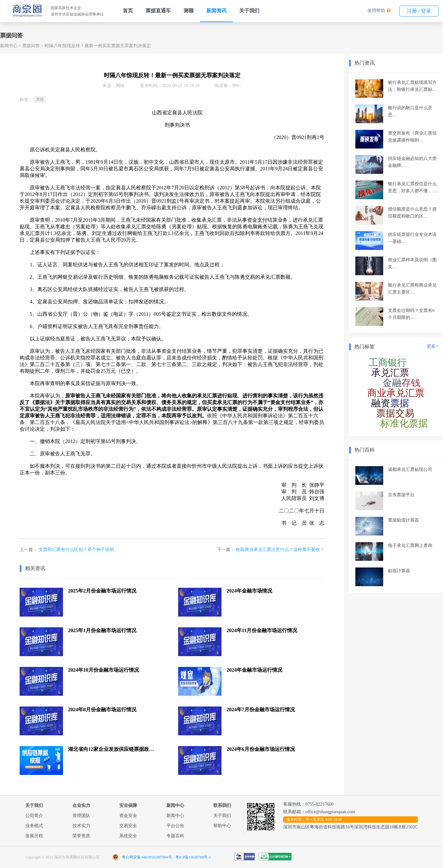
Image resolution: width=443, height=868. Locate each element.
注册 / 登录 (419, 11)
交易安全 (128, 826)
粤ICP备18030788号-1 (193, 857)
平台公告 (175, 826)
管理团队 (81, 816)
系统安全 (128, 836)
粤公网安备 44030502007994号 (147, 857)
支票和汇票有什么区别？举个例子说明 (76, 550)
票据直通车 (158, 11)
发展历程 (34, 836)
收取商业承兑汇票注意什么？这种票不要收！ (280, 550)
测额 (189, 11)
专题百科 (175, 836)
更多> (433, 346)
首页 (128, 11)
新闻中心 (9, 46)
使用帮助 (376, 11)
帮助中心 (222, 826)
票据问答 (31, 46)
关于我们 (249, 11)
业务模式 (34, 826)
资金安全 (128, 816)
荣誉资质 (81, 836)
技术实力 (81, 826)
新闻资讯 (216, 11)
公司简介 (34, 816)
